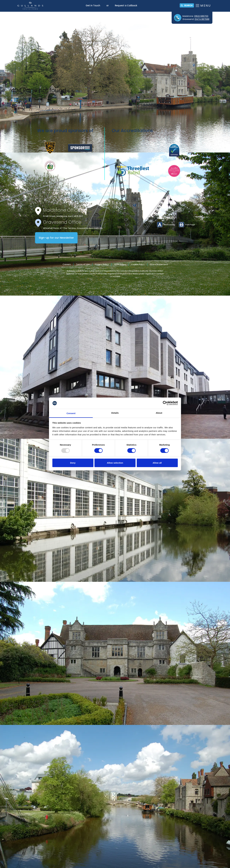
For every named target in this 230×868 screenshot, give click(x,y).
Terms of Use (83, 264)
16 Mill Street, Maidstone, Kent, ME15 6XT (63, 216)
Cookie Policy (138, 264)
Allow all (157, 463)
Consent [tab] (71, 413)
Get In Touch (93, 5)
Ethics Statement (159, 264)
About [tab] (159, 413)
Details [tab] (115, 413)
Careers (67, 264)
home (81, 98)
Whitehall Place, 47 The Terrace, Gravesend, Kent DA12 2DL (73, 228)
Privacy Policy (102, 264)
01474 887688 (202, 19)
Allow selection (115, 463)
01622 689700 (201, 16)
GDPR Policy (120, 264)
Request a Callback (126, 5)
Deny (73, 463)
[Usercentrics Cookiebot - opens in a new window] (165, 403)
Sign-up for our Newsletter (56, 238)
